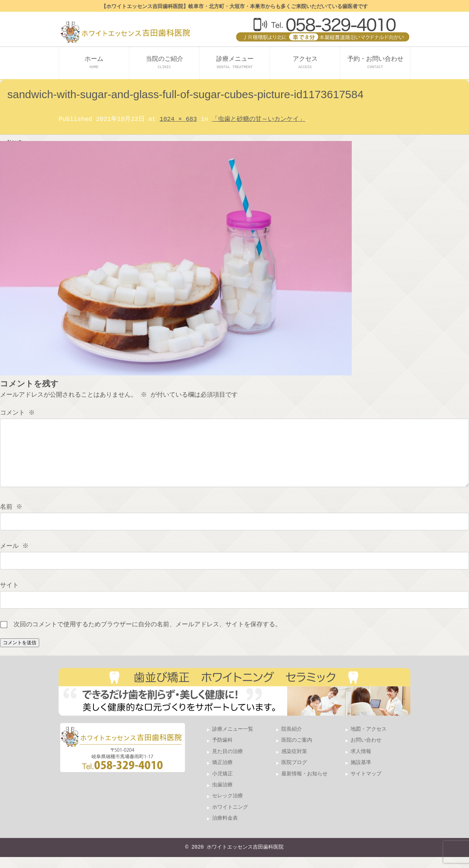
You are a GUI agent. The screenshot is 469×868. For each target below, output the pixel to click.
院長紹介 (292, 740)
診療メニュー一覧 (233, 740)
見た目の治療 (228, 763)
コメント (18, 413)
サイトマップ (366, 785)
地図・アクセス (369, 740)
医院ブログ (294, 774)
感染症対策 (294, 763)
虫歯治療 (222, 796)
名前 (12, 518)
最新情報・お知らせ (304, 785)
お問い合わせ (366, 751)
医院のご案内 (297, 751)
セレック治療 (228, 807)
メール (15, 557)
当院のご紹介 (165, 62)
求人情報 (361, 763)
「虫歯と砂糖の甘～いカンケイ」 (258, 119)
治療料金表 (225, 829)
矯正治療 (222, 774)
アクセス (305, 62)
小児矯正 (222, 785)
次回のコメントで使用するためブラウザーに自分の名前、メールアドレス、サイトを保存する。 (147, 636)
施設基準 (361, 774)
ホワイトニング (230, 818)
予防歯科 (222, 751)
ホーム (94, 62)
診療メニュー (235, 62)
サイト (9, 596)
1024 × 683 (178, 119)
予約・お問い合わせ (375, 62)
